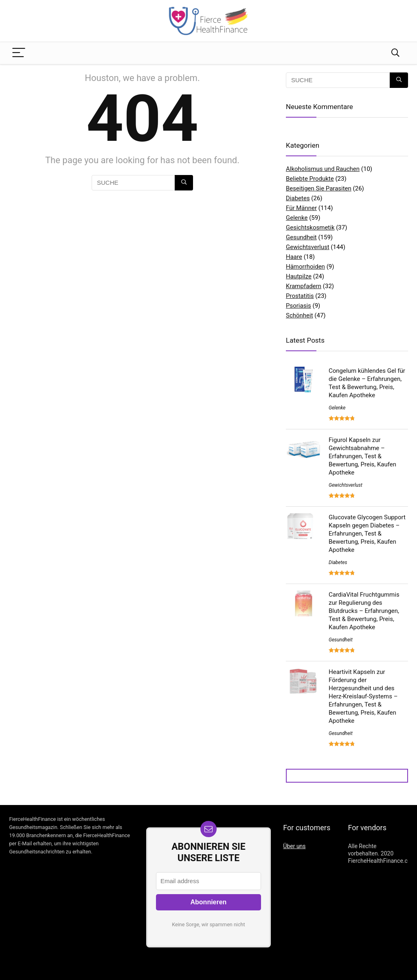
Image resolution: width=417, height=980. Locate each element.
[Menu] (19, 53)
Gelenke (297, 218)
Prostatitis (300, 296)
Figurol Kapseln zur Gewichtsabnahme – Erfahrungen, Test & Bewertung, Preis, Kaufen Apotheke (362, 456)
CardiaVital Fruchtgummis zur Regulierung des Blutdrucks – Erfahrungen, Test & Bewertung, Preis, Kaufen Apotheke (364, 611)
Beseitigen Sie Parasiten (319, 188)
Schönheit (300, 315)
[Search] (395, 53)
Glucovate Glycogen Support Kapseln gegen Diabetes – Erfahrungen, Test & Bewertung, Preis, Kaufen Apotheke (367, 534)
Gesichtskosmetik (310, 227)
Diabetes (298, 198)
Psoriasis (298, 306)
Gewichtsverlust (308, 247)
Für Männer (301, 208)
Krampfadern (304, 286)
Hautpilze (299, 276)
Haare (294, 257)
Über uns (294, 846)
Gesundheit (301, 237)
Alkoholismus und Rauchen (323, 169)
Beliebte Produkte (310, 179)
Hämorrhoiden (305, 267)
